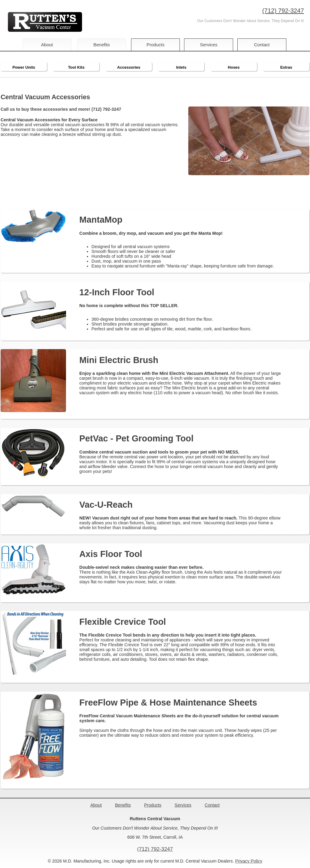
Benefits (101, 45)
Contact (265, 45)
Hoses (234, 67)
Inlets (181, 67)
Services (211, 45)
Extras (286, 67)
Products (156, 45)
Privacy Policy (249, 861)
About (47, 45)
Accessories (129, 67)
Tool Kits (76, 67)
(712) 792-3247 (283, 11)
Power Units (24, 67)
